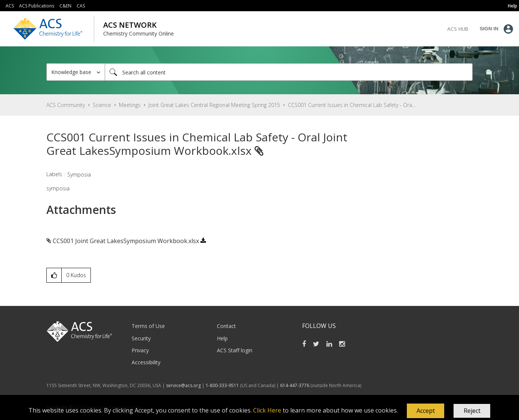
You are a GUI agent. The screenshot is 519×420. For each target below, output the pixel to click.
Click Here (267, 410)
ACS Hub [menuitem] (458, 29)
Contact (226, 326)
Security (141, 338)
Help (222, 338)
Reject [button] (472, 411)
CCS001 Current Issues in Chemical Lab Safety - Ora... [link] (352, 105)
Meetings (130, 105)
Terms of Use (148, 326)
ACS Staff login (235, 350)
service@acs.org (183, 385)
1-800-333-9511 (222, 385)
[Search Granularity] (76, 72)
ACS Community (66, 105)
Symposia (79, 174)
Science (102, 105)
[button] (426, 411)
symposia (58, 188)
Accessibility (146, 362)
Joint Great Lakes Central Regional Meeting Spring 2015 (214, 105)
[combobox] (289, 72)
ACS (10, 6)
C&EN (65, 6)
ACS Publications (37, 6)
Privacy (140, 350)
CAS (81, 6)
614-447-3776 (295, 385)
